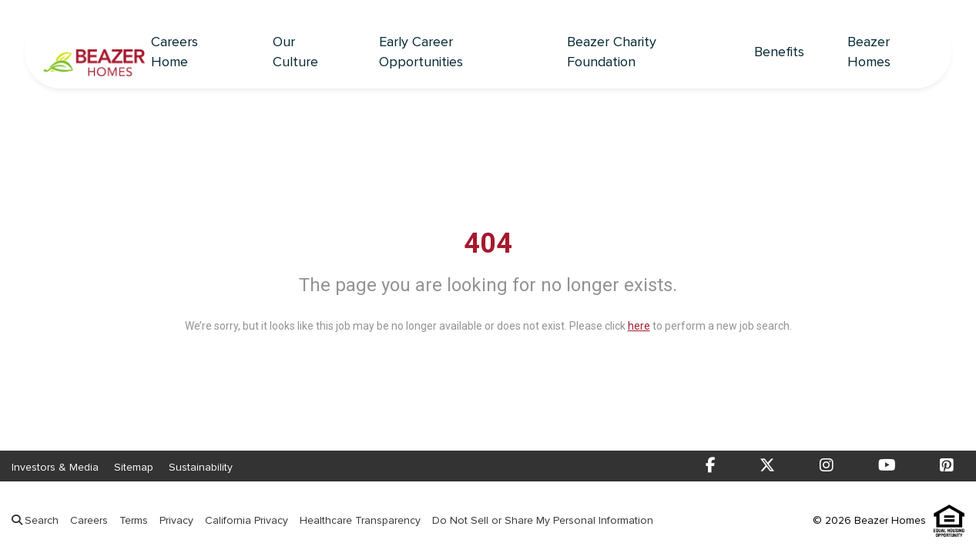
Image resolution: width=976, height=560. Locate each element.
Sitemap (134, 467)
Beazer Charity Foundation (612, 52)
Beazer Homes (869, 52)
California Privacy (247, 520)
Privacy (176, 520)
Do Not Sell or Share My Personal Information (543, 520)
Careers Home (174, 52)
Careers (89, 520)
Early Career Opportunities (421, 52)
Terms (134, 520)
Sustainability (201, 467)
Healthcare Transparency (360, 520)
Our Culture (295, 52)
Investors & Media (55, 467)
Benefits (779, 52)
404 (488, 243)
